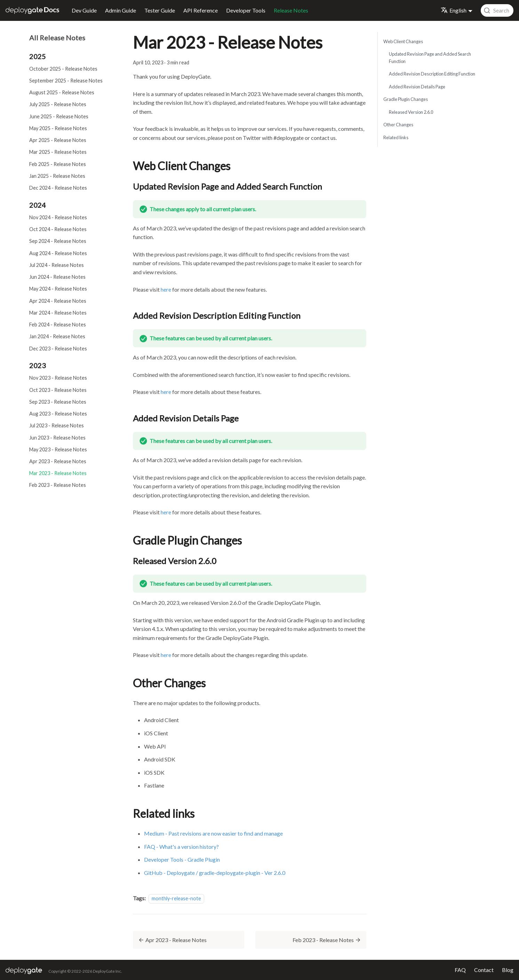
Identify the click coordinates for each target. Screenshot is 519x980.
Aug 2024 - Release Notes (58, 253)
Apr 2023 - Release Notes (58, 461)
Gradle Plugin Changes (406, 99)
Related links (396, 137)
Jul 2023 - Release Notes (57, 425)
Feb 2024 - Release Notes (58, 325)
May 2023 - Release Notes (58, 449)
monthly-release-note (176, 898)
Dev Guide (84, 10)
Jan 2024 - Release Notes (57, 336)
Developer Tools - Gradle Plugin (182, 859)
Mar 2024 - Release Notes (58, 313)
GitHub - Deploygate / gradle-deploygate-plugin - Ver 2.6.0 (215, 873)
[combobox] (497, 10)
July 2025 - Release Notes (58, 104)
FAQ (460, 970)
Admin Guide (121, 10)
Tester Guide (160, 10)
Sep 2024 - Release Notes (58, 241)
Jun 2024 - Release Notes (57, 277)
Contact (484, 970)
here (166, 289)
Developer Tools (246, 10)
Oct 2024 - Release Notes (58, 229)
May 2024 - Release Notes (58, 289)
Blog (508, 970)
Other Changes (398, 125)
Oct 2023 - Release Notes (58, 390)
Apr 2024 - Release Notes (58, 301)
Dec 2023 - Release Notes (58, 349)
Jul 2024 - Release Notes (57, 265)
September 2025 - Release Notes (66, 81)
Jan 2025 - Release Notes (57, 176)
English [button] (454, 10)
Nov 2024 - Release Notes (58, 217)
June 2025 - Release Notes (59, 116)
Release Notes (291, 10)
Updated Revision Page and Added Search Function (430, 57)
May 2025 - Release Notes (58, 128)
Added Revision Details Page (417, 87)
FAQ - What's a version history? (181, 847)
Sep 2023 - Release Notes (58, 402)
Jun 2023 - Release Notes (57, 438)
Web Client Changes (403, 41)
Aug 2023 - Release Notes (58, 414)
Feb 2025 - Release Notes (58, 164)
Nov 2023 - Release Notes (58, 378)
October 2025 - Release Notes (63, 69)
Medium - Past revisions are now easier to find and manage (213, 833)
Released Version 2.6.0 (411, 112)
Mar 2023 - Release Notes (58, 473)
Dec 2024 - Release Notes (58, 188)
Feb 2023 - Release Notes (58, 485)
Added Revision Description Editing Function (432, 74)
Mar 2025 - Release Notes (58, 152)
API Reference (201, 10)
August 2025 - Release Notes (62, 92)
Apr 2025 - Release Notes (58, 140)
